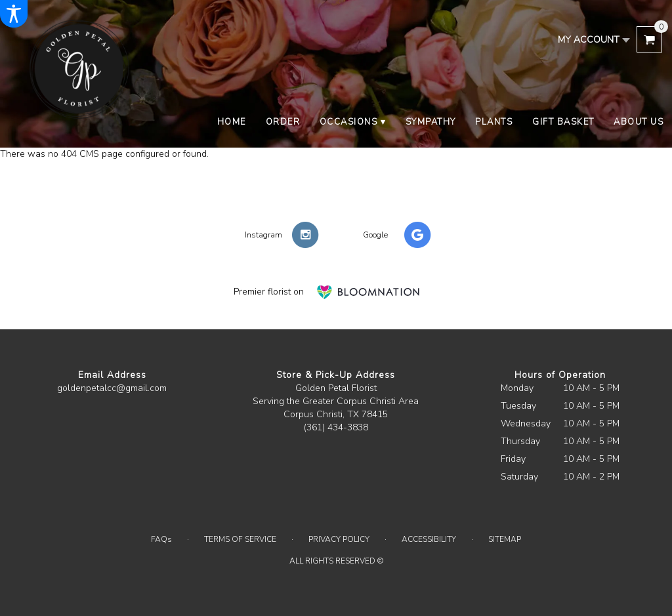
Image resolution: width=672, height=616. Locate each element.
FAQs (161, 539)
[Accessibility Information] (14, 14)
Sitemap (505, 539)
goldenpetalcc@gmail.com (112, 388)
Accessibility (429, 539)
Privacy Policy (339, 539)
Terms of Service (240, 539)
